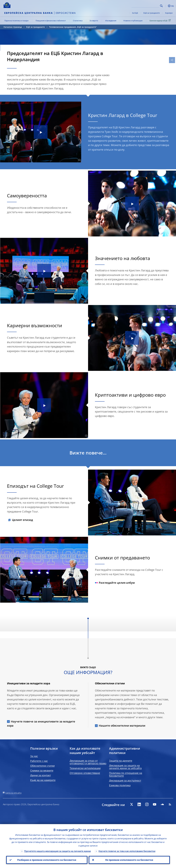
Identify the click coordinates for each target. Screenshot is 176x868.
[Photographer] (79, 160)
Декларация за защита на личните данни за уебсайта (125, 767)
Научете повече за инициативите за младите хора (41, 724)
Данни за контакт (41, 775)
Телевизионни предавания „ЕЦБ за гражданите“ (73, 27)
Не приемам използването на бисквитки (129, 860)
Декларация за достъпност (125, 781)
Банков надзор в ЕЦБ (161, 20)
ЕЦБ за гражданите (152, 13)
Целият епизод (22, 520)
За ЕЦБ (135, 13)
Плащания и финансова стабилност (51, 21)
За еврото (94, 21)
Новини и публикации (133, 21)
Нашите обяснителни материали (122, 726)
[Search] (145, 5)
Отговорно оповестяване (85, 773)
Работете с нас (39, 761)
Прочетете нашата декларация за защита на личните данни (57, 851)
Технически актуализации (85, 768)
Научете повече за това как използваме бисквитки (127, 851)
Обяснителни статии (42, 766)
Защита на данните (121, 761)
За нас (34, 756)
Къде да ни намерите (43, 780)
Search (161, 6)
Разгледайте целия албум (115, 583)
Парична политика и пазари (16, 21)
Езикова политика (120, 785)
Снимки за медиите (42, 770)
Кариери (169, 13)
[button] (166, 6)
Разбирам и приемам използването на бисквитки (47, 860)
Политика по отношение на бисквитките (126, 774)
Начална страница (13, 27)
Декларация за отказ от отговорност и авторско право (88, 762)
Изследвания (111, 21)
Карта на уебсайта (13, 793)
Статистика (78, 21)
